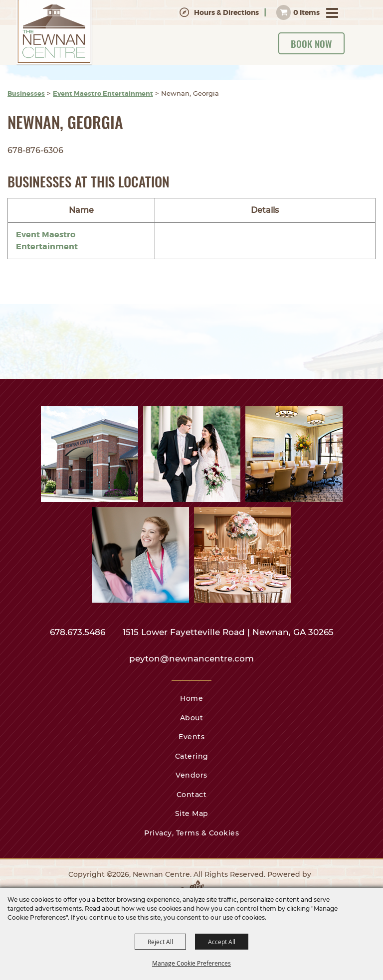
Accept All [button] (222, 942)
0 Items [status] (306, 12)
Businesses (26, 93)
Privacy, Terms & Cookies (191, 833)
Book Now (311, 43)
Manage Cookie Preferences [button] (191, 963)
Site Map (192, 814)
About (192, 718)
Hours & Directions (226, 12)
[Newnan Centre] (54, 33)
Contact (192, 795)
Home (191, 698)
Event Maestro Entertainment (103, 93)
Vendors (191, 775)
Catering (192, 756)
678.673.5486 (79, 632)
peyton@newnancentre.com (191, 658)
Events (191, 737)
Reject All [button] (160, 942)
